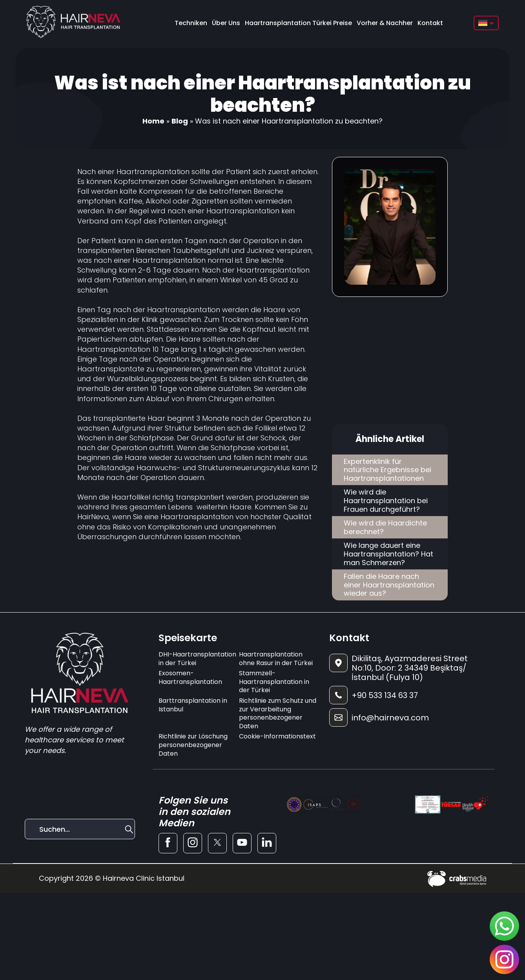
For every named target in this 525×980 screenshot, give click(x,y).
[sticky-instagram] (504, 959)
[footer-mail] (409, 717)
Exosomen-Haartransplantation (190, 677)
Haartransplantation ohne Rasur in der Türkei (276, 659)
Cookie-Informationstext (277, 736)
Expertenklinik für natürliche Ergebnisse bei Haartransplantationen (387, 470)
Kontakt (430, 23)
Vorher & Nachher (385, 23)
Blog (180, 121)
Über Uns (226, 23)
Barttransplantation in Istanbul (193, 705)
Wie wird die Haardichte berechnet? (385, 527)
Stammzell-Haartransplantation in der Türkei (274, 682)
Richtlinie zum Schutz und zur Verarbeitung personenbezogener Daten (278, 713)
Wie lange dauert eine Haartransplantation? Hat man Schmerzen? (388, 554)
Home (153, 121)
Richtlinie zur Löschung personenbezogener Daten (193, 745)
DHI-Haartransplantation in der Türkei (197, 659)
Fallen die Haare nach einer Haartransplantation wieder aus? (389, 585)
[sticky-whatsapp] (504, 926)
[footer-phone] (409, 695)
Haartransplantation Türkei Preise (298, 23)
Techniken (191, 23)
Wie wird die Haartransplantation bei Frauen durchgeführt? (386, 500)
